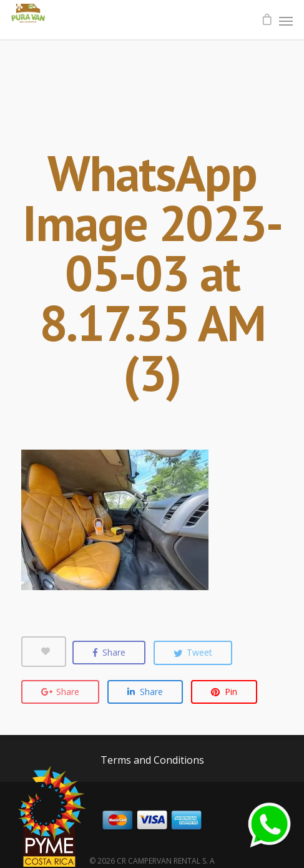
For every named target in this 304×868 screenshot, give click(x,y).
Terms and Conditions (152, 760)
